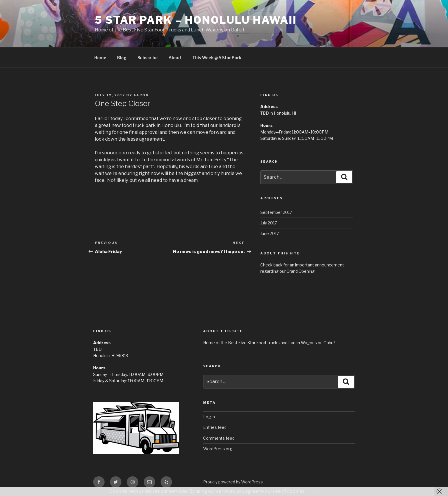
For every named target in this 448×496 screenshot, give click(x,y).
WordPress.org (218, 449)
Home (100, 58)
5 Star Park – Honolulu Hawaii (196, 20)
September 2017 (276, 212)
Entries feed (215, 427)
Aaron (141, 95)
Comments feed (219, 438)
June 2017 (270, 233)
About (175, 58)
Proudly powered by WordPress (233, 482)
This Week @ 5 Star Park (217, 58)
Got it (318, 491)
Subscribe (148, 58)
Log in (209, 417)
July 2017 (269, 223)
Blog (122, 58)
